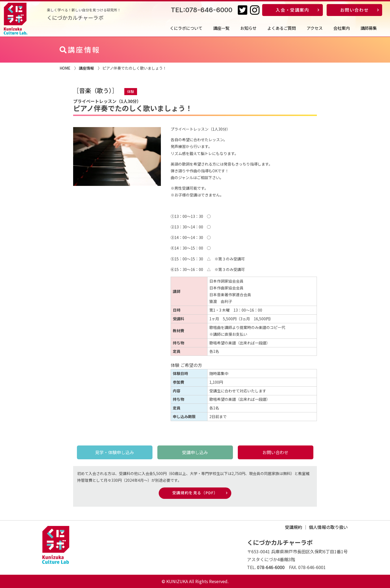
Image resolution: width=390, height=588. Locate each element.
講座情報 (86, 68)
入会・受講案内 (292, 10)
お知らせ (248, 28)
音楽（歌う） (95, 90)
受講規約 (294, 527)
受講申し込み (195, 452)
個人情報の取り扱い (328, 527)
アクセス (315, 28)
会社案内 (342, 28)
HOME (65, 68)
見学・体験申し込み (115, 452)
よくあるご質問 (282, 28)
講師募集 (369, 28)
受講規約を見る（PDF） (195, 493)
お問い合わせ (355, 10)
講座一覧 (221, 28)
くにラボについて (186, 28)
